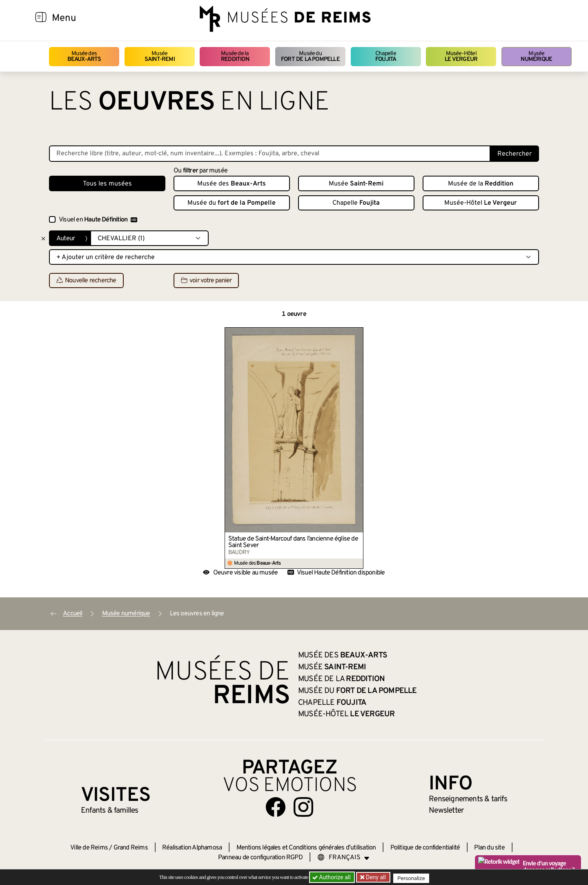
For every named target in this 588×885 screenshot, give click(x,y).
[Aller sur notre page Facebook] (276, 807)
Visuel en (98, 220)
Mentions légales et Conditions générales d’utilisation (306, 848)
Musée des (84, 57)
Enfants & (110, 811)
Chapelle (386, 57)
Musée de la (235, 57)
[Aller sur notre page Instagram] (303, 807)
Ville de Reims (89, 848)
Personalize (413, 877)
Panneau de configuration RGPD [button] (260, 858)
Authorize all (332, 877)
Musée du (310, 57)
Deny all (376, 877)
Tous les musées (107, 184)
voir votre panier (206, 281)
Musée (160, 57)
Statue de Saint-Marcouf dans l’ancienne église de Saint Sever (293, 542)
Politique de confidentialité (425, 848)
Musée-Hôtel (461, 57)
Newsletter (446, 811)
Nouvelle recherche (86, 281)
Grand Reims (131, 848)
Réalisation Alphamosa (192, 848)
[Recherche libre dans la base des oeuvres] (270, 154)
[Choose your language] (343, 858)
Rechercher (514, 154)
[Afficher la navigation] (41, 18)
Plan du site (489, 848)
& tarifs (468, 799)
